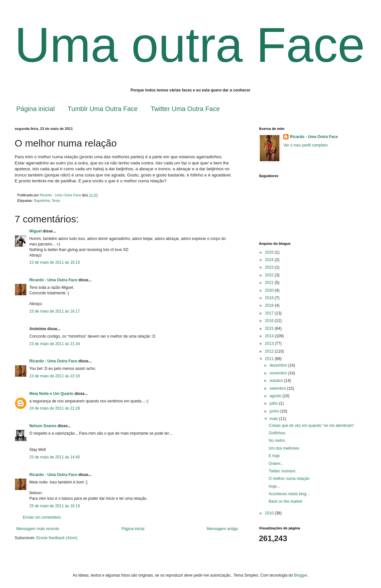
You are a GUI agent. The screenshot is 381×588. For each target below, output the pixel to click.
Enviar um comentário (42, 517)
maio (274, 419)
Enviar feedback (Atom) (57, 538)
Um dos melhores (284, 448)
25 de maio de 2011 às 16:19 (55, 506)
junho (275, 411)
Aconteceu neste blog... (289, 494)
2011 (270, 359)
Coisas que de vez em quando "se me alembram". (312, 426)
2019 (270, 298)
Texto (56, 201)
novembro (279, 373)
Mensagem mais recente (38, 529)
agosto (276, 396)
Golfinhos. (277, 433)
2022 (270, 275)
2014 (270, 336)
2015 (270, 329)
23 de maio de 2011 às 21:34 (55, 344)
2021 (270, 283)
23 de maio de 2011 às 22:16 (55, 376)
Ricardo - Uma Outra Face (53, 280)
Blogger (301, 575)
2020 (270, 290)
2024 (270, 260)
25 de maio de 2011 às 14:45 (55, 457)
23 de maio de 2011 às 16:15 (55, 262)
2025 (270, 252)
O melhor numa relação (289, 479)
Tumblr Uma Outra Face (103, 109)
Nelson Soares (43, 426)
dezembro (279, 365)
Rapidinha (42, 201)
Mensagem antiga (222, 529)
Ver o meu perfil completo (305, 145)
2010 (270, 513)
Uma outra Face (190, 45)
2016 (270, 321)
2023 (270, 267)
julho (274, 403)
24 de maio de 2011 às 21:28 (55, 408)
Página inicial (35, 109)
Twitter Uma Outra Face (185, 109)
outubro (277, 381)
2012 (270, 351)
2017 (270, 313)
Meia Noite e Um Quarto (51, 394)
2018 (270, 305)
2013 (270, 343)
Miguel (35, 231)
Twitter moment (282, 471)
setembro (278, 388)
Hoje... (274, 486)
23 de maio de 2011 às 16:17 (55, 311)
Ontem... (276, 464)
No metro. (277, 441)
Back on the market (285, 501)
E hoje (274, 456)
